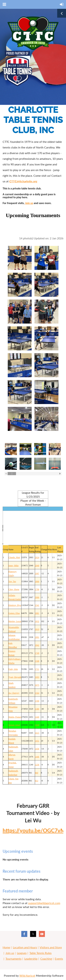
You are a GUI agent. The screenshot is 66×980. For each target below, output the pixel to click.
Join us (29, 203)
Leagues (22, 953)
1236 (37, 765)
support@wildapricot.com (44, 903)
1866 (37, 581)
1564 (37, 693)
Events (59, 959)
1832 (37, 621)
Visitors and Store (51, 947)
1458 (37, 749)
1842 (37, 645)
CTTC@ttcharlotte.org (23, 181)
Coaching (46, 959)
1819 (37, 629)
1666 (37, 597)
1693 (37, 677)
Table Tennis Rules (40, 953)
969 (37, 773)
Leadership (31, 959)
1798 (37, 589)
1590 (37, 701)
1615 (37, 733)
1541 (37, 605)
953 (37, 781)
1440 (37, 717)
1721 (37, 669)
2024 (37, 557)
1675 (37, 685)
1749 (37, 653)
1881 (37, 613)
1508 (37, 661)
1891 (37, 637)
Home (6, 947)
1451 (37, 741)
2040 (37, 566)
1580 (37, 709)
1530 (37, 725)
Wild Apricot (27, 975)
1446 (37, 757)
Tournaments (13, 959)
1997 (37, 573)
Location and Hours (25, 947)
